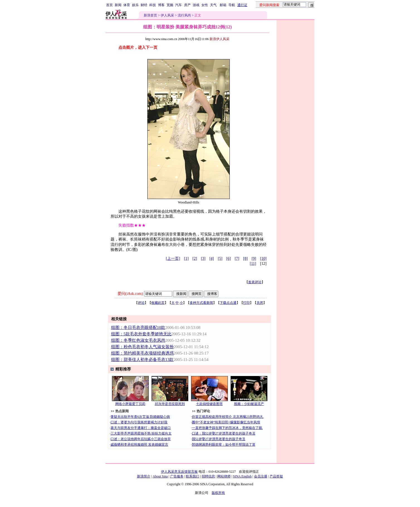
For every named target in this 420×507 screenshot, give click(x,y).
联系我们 (192, 476)
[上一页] (173, 259)
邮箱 (223, 5)
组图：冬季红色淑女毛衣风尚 (138, 340)
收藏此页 (158, 303)
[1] (186, 259)
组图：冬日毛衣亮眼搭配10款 (138, 328)
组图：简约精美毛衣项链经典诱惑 (142, 353)
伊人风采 (167, 15)
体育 (127, 5)
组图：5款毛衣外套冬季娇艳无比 (141, 334)
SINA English (242, 476)
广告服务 (177, 476)
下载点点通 (228, 303)
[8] (245, 259)
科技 (153, 5)
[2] (195, 259)
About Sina (160, 476)
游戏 (196, 5)
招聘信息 (208, 476)
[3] (203, 259)
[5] (220, 259)
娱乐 (135, 5)
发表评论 (255, 282)
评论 (141, 303)
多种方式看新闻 (201, 303)
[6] (228, 259)
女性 (205, 5)
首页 (109, 5)
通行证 (242, 5)
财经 (144, 5)
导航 (232, 5)
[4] (212, 259)
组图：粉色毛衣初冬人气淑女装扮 (142, 347)
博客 (161, 5)
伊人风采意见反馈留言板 (179, 472)
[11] (253, 264)
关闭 (260, 303)
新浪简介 (144, 476)
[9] (254, 259)
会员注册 (261, 476)
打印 (246, 303)
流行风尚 (184, 15)
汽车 (179, 5)
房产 (187, 5)
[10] (263, 259)
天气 (213, 5)
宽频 (170, 5)
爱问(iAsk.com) (130, 294)
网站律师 (224, 476)
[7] (237, 259)
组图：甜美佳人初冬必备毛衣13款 (142, 360)
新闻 (118, 5)
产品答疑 (276, 476)
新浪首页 (150, 15)
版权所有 (218, 493)
